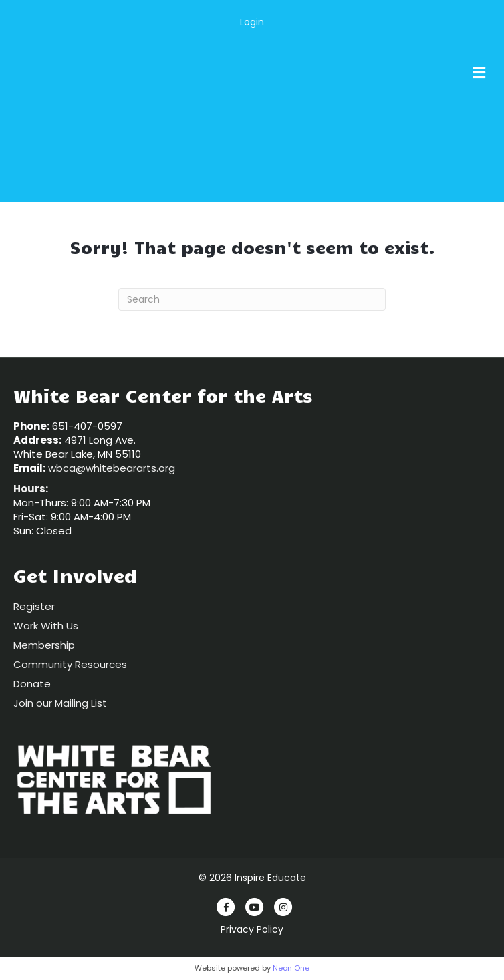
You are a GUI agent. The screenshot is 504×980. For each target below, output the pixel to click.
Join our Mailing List (60, 703)
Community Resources (70, 664)
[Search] (252, 299)
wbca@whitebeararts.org (112, 468)
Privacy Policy (252, 929)
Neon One (291, 968)
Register (34, 606)
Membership (44, 645)
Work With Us (46, 626)
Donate (32, 684)
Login (252, 22)
